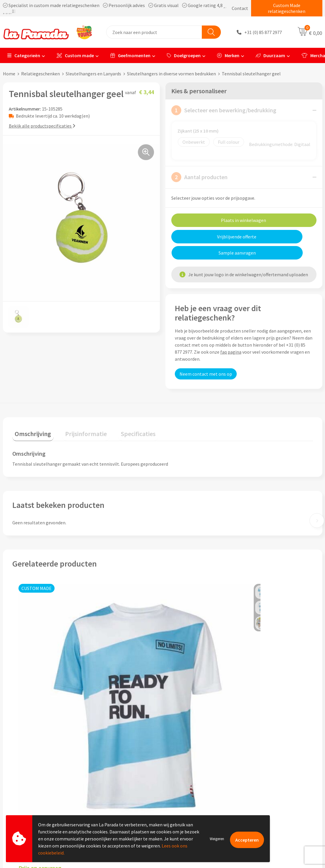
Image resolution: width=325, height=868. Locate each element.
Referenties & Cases (111, 759)
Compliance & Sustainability (119, 768)
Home (9, 74)
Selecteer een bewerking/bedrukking (224, 110)
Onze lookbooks (265, 786)
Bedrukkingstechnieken (272, 768)
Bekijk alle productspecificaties (42, 126)
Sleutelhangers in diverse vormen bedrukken (171, 74)
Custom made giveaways (273, 750)
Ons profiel (102, 750)
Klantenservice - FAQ (191, 750)
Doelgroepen (184, 55)
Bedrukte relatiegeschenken (277, 777)
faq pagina (231, 336)
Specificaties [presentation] (125, 415)
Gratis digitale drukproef (195, 768)
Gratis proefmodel (188, 759)
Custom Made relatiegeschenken (287, 8)
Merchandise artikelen (271, 759)
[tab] (31, 416)
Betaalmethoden (187, 795)
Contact (240, 8)
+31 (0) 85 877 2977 (263, 32)
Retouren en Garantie (192, 786)
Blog (254, 795)
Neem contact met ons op (206, 358)
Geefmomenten (130, 55)
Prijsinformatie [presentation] (78, 415)
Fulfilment (181, 804)
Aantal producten (199, 177)
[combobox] (154, 32)
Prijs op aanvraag (40, 678)
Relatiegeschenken (40, 74)
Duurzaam (270, 55)
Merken (228, 55)
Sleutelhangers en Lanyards (93, 74)
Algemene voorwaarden (114, 777)
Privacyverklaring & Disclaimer (121, 786)
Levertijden (181, 777)
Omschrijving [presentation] (31, 415)
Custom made (75, 55)
